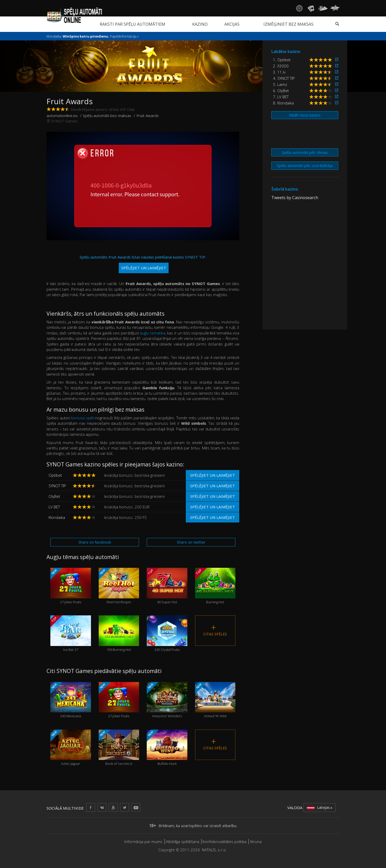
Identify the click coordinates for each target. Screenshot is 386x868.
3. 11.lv (279, 72)
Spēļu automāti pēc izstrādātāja (305, 165)
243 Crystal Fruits (167, 634)
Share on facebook (95, 542)
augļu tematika (152, 333)
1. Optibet (282, 60)
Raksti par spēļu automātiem (132, 24)
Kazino (200, 24)
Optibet (55, 475)
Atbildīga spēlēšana (182, 842)
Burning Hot (215, 586)
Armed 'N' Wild (215, 700)
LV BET (54, 507)
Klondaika (57, 517)
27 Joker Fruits (71, 586)
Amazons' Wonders (167, 700)
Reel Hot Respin (119, 586)
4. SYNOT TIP (284, 78)
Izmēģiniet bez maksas (288, 24)
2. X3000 (281, 66)
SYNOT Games (64, 121)
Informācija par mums (143, 842)
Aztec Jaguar (71, 748)
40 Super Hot (167, 586)
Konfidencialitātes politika (224, 842)
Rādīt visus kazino (305, 115)
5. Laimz (280, 84)
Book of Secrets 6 (119, 748)
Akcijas (232, 24)
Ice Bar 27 (71, 634)
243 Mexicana (71, 700)
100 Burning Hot (119, 634)
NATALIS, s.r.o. (214, 850)
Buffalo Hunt (167, 748)
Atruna (256, 842)
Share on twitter (191, 542)
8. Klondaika (283, 103)
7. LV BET (281, 97)
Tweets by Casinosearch (295, 198)
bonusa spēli (83, 418)
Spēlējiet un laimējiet (213, 475)
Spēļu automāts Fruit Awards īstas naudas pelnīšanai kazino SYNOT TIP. (143, 264)
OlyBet (54, 496)
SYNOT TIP (57, 486)
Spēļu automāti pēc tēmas (305, 152)
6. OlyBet (281, 91)
